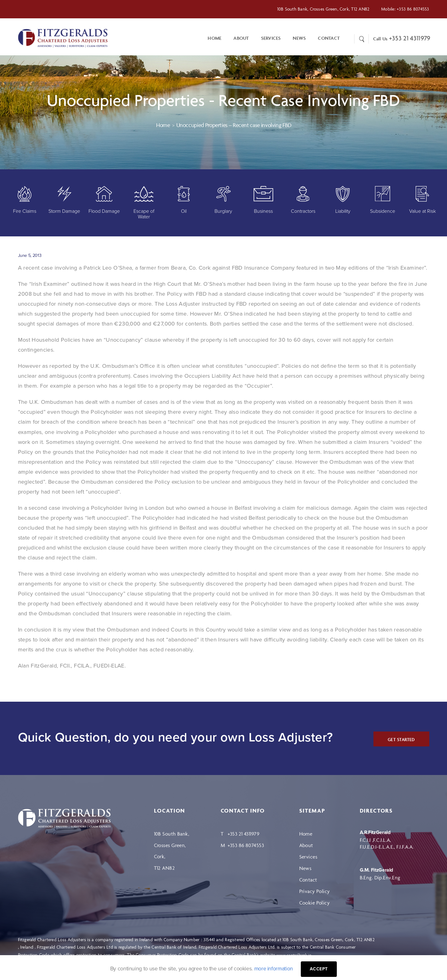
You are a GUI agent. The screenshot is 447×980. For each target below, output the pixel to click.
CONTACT (329, 38)
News (299, 38)
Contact (308, 880)
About (241, 38)
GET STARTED (401, 740)
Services (271, 38)
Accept (319, 969)
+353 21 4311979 (410, 38)
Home (214, 38)
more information (273, 969)
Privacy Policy (315, 892)
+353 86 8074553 (413, 9)
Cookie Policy (315, 903)
